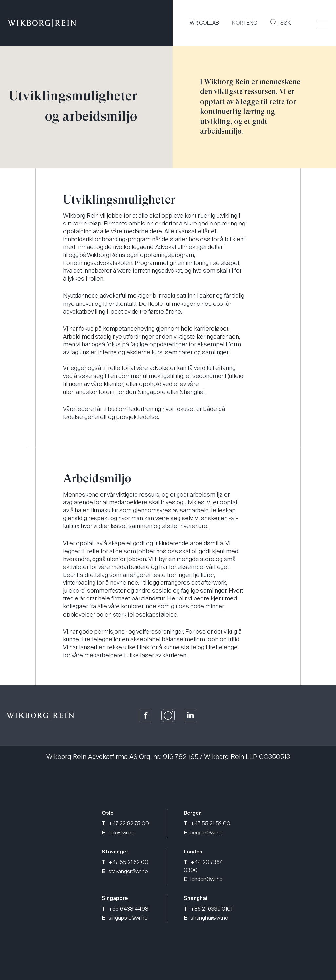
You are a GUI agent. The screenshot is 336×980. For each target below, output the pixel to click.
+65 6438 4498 (125, 909)
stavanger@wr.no (125, 871)
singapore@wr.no (125, 918)
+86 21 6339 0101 (208, 909)
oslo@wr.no (118, 833)
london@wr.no (203, 879)
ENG (252, 23)
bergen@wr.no (203, 833)
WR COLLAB (204, 23)
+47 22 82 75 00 (125, 823)
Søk (281, 23)
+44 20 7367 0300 (203, 866)
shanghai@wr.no (206, 918)
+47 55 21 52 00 (207, 823)
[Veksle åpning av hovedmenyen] (323, 23)
